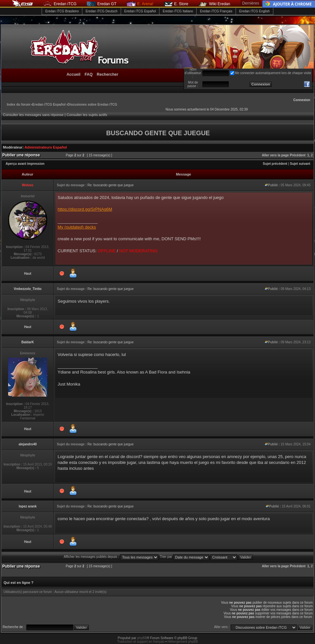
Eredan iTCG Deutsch (102, 11)
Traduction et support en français (141, 642)
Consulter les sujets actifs (87, 115)
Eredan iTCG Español (140, 11)
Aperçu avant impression (25, 164)
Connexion (302, 100)
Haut (28, 274)
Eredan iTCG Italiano (178, 11)
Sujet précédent (275, 164)
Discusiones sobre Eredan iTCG (92, 105)
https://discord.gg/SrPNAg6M (85, 209)
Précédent (297, 155)
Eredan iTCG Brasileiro (62, 11)
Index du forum (19, 105)
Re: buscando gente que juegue (111, 185)
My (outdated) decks (77, 227)
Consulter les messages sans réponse (33, 115)
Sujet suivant (300, 164)
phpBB (142, 638)
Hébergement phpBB (183, 642)
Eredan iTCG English (254, 11)
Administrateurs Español (46, 147)
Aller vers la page (276, 155)
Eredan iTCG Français (216, 11)
